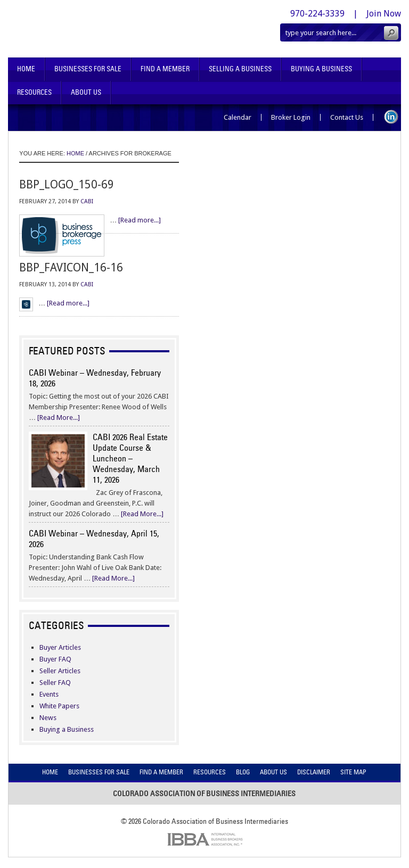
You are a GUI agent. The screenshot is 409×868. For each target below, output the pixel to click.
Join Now (384, 14)
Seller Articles (60, 671)
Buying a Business (67, 729)
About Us (86, 92)
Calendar (238, 117)
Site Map (353, 772)
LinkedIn (391, 117)
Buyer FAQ (55, 659)
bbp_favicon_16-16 (71, 267)
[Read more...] (140, 220)
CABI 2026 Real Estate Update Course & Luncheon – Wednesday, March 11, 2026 (130, 458)
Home (26, 69)
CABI (87, 201)
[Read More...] (59, 418)
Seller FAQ (55, 683)
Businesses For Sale (88, 69)
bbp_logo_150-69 (67, 184)
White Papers (59, 706)
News (48, 718)
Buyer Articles (60, 647)
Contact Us (347, 117)
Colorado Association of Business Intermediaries (110, 29)
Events (49, 694)
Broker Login (291, 117)
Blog (243, 772)
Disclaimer (314, 772)
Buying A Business (321, 69)
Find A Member (165, 69)
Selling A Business (240, 69)
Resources (34, 92)
